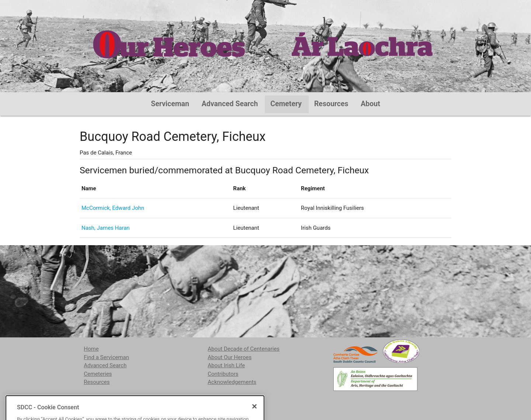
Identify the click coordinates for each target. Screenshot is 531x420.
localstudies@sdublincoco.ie (144, 401)
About (370, 104)
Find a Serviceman (106, 357)
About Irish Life (226, 365)
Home (91, 349)
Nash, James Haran (106, 228)
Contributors (223, 374)
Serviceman (170, 104)
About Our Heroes (230, 357)
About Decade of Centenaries (244, 349)
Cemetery (286, 104)
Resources (331, 104)
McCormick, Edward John (113, 208)
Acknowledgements (232, 382)
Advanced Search (230, 104)
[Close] (254, 417)
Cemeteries (98, 374)
